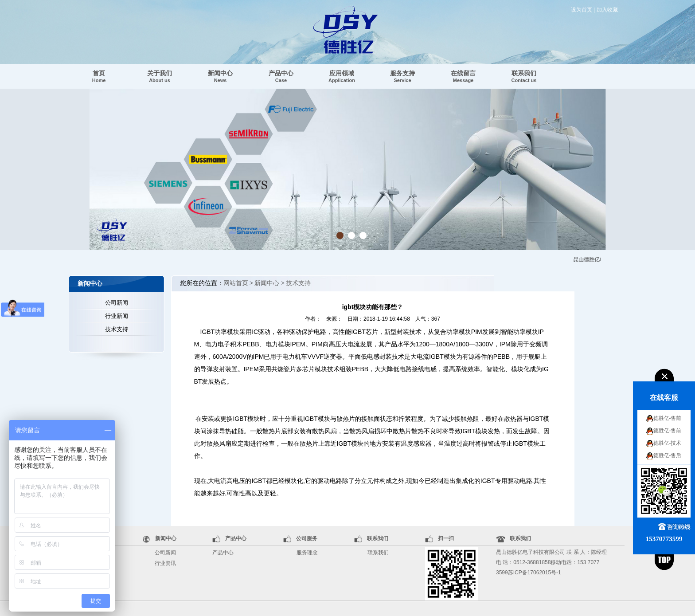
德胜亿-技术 (668, 443)
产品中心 (281, 76)
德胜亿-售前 (668, 418)
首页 (99, 76)
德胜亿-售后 (668, 455)
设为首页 (582, 10)
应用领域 (342, 76)
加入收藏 (607, 10)
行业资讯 (165, 563)
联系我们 (524, 76)
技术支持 (117, 329)
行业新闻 (117, 316)
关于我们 (160, 76)
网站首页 (236, 283)
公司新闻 (117, 303)
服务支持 (402, 76)
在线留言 (463, 76)
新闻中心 (220, 76)
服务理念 (307, 553)
